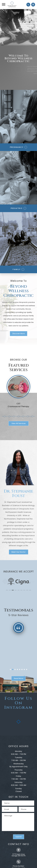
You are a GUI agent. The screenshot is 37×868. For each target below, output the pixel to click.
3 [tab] (10, 417)
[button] (7, 590)
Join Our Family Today (19, 80)
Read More (18, 678)
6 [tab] (23, 417)
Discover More (19, 334)
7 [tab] (28, 417)
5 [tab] (19, 417)
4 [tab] (14, 417)
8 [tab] (33, 417)
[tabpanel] (18, 393)
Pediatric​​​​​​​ (17, 208)
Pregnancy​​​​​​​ (17, 147)
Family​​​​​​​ (17, 269)
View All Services (19, 423)
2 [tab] (5, 417)
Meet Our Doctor (19, 552)
